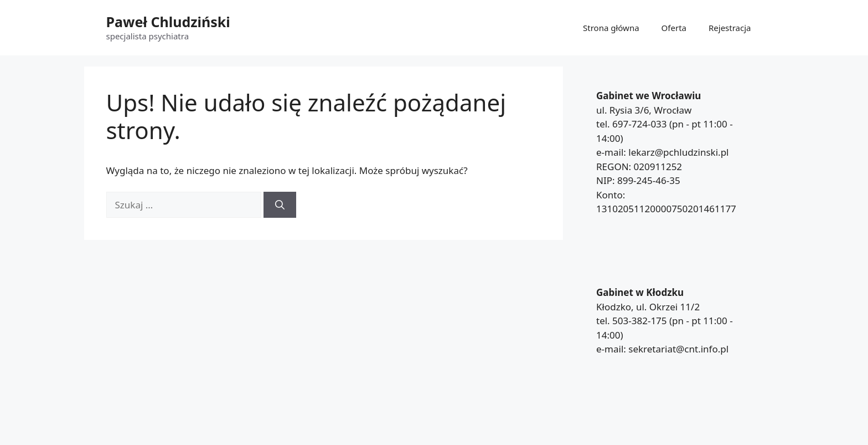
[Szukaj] (280, 205)
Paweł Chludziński (168, 22)
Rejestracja (730, 28)
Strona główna (611, 28)
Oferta (674, 28)
